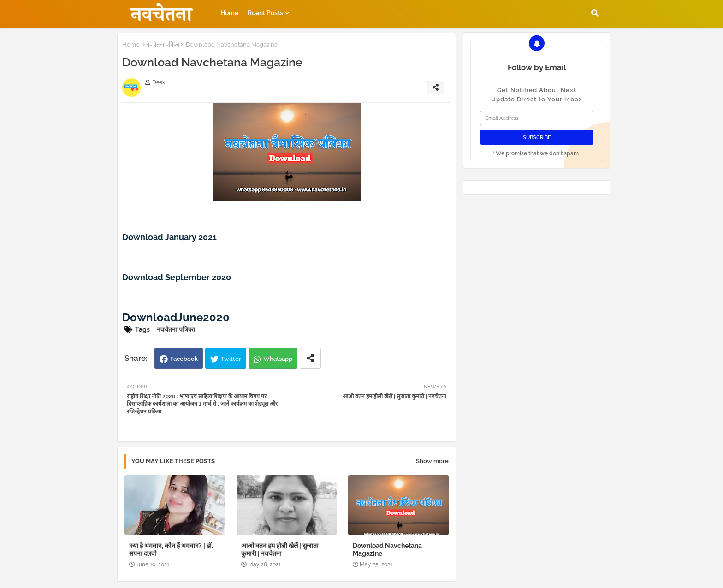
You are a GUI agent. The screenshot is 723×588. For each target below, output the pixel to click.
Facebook (184, 359)
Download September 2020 (177, 277)
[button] (595, 13)
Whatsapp (278, 359)
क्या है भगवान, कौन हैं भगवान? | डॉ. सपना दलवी (171, 550)
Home (229, 13)
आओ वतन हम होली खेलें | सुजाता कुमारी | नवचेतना (280, 550)
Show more (432, 461)
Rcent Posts (265, 13)
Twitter (231, 359)
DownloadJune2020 (176, 317)
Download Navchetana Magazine (387, 550)
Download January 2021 (169, 237)
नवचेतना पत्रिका (163, 44)
